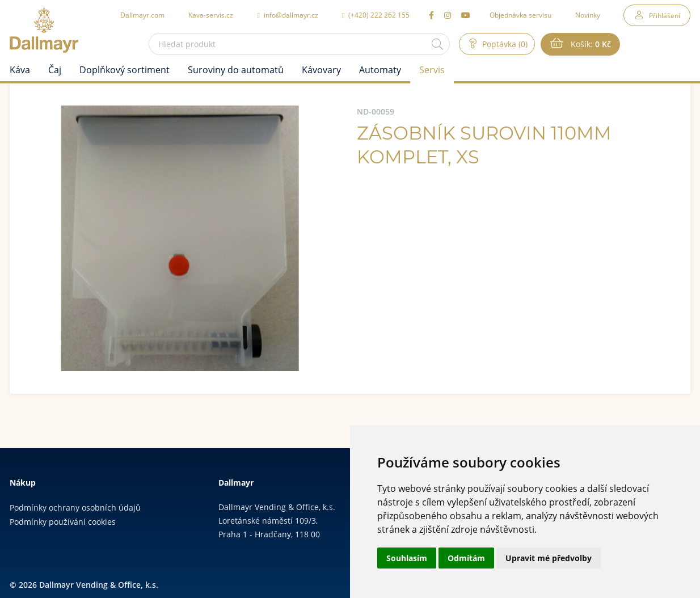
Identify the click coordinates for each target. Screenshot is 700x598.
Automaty (380, 70)
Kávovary (321, 70)
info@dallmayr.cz (287, 15)
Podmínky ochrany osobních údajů (75, 508)
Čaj (55, 70)
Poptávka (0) (504, 44)
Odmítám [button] (466, 558)
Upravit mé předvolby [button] (549, 558)
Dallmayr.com (142, 15)
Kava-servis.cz (211, 15)
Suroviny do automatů (236, 70)
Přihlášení (665, 15)
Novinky (588, 15)
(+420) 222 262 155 (376, 15)
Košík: (590, 44)
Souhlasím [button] (407, 558)
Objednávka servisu (520, 15)
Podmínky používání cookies (63, 522)
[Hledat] (437, 44)
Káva (20, 70)
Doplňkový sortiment (125, 70)
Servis (432, 70)
